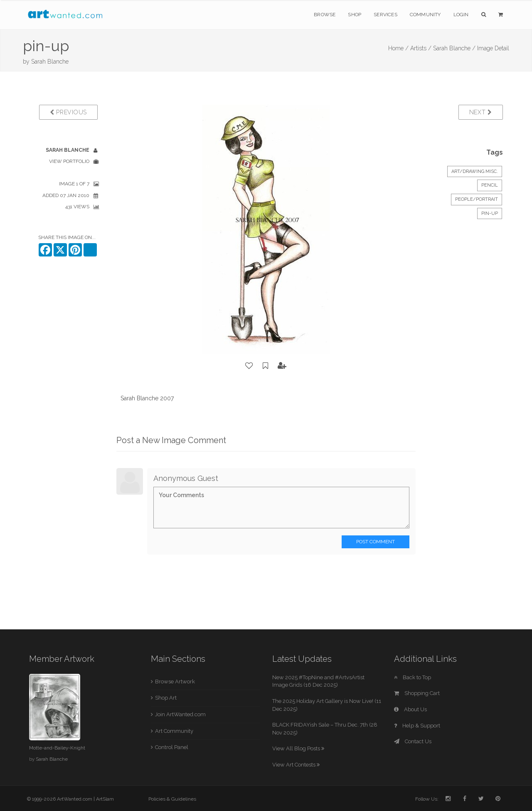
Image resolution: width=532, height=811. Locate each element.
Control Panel (172, 747)
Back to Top (413, 677)
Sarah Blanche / (454, 48)
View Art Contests (296, 765)
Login (461, 15)
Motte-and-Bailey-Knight (57, 748)
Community (425, 15)
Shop (355, 15)
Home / (398, 48)
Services (385, 15)
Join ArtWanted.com (180, 714)
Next (481, 112)
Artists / (421, 48)
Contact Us (413, 741)
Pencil (490, 185)
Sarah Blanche (50, 62)
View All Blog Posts (298, 748)
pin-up (490, 213)
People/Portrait (477, 199)
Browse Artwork (175, 682)
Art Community (174, 731)
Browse (325, 15)
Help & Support (417, 726)
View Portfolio (69, 161)
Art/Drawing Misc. (475, 171)
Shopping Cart (417, 693)
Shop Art (166, 698)
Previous (68, 112)
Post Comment (376, 542)
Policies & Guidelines (172, 799)
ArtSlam (105, 799)
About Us (410, 709)
